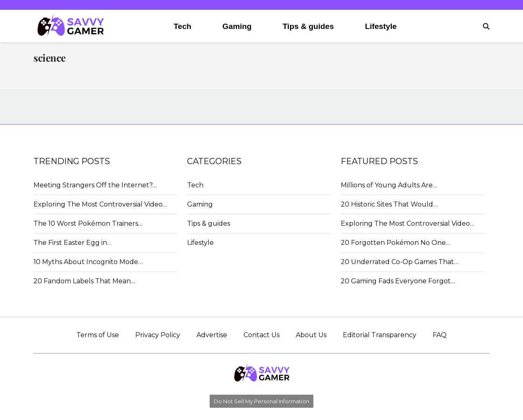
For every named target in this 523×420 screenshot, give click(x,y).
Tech (182, 26)
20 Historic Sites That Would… (389, 204)
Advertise (212, 335)
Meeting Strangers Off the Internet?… (95, 185)
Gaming (237, 26)
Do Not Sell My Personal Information (261, 401)
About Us (311, 335)
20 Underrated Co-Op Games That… (400, 262)
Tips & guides (308, 26)
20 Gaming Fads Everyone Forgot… (398, 281)
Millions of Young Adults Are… (389, 185)
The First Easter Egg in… (73, 243)
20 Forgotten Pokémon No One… (396, 243)
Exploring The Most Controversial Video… (100, 204)
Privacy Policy (158, 335)
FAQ (440, 335)
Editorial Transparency (380, 335)
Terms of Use (98, 335)
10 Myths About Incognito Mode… (88, 262)
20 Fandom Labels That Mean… (84, 281)
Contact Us (261, 335)
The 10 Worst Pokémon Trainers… (88, 223)
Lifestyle (381, 26)
